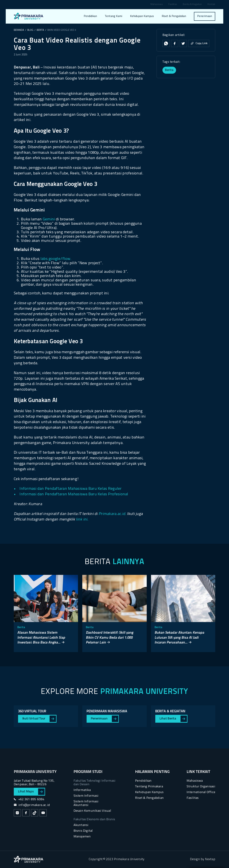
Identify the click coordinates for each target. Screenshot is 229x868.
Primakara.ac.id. (112, 514)
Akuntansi (81, 825)
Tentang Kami (114, 16)
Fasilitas (173, 5)
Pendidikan (90, 16)
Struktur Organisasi (201, 787)
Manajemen (82, 837)
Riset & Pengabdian (174, 16)
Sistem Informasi (86, 796)
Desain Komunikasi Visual (92, 811)
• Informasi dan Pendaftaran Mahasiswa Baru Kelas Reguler (68, 489)
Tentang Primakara (149, 787)
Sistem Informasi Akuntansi (86, 803)
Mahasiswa (157, 5)
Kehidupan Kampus (142, 16)
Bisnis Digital (83, 831)
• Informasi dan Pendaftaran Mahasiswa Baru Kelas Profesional (71, 494)
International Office (201, 792)
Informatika (82, 790)
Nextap (210, 859)
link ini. (82, 520)
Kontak (211, 5)
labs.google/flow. (56, 259)
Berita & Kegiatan (192, 5)
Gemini (49, 219)
